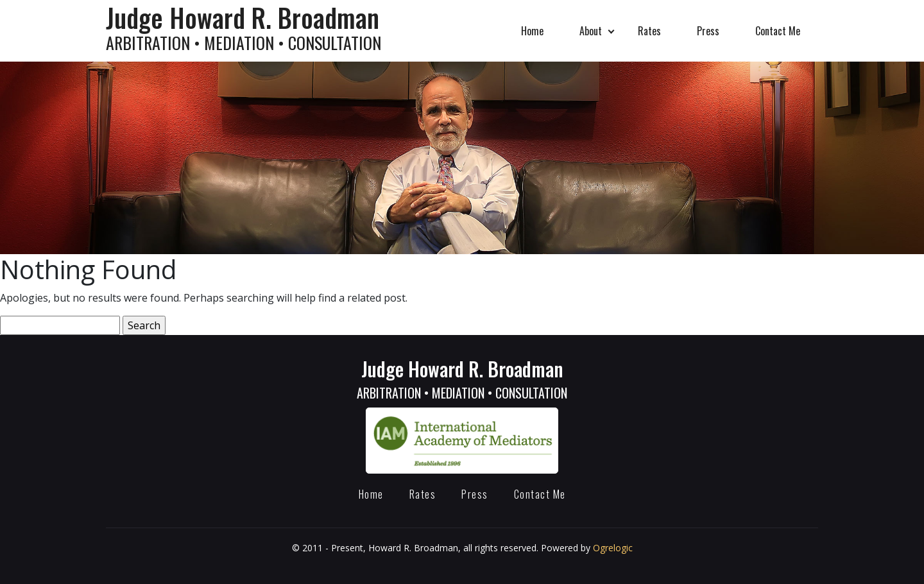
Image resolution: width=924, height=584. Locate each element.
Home (532, 31)
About (591, 31)
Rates (649, 31)
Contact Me (778, 31)
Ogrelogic (613, 548)
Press (708, 31)
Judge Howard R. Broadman (462, 378)
